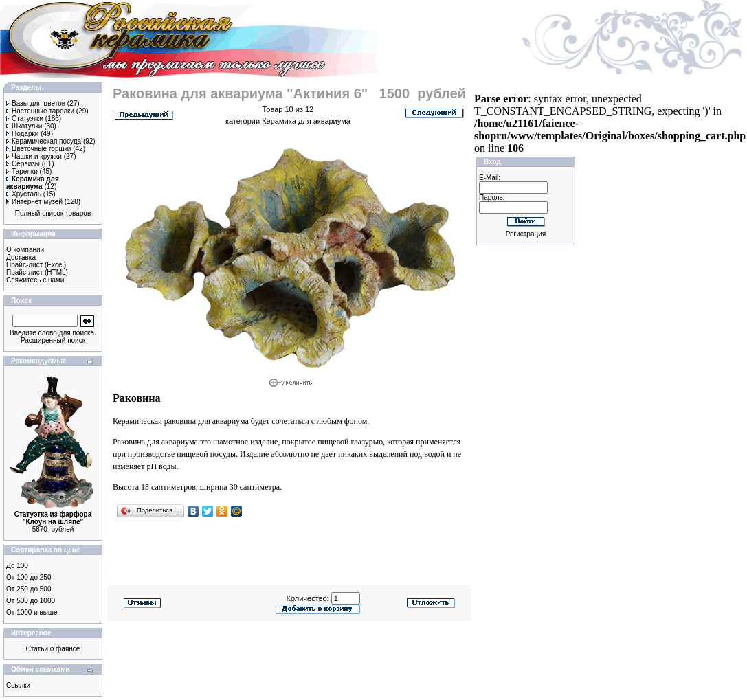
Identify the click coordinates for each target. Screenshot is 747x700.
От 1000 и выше (32, 612)
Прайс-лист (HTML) (37, 272)
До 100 (17, 566)
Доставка (21, 257)
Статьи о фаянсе (53, 649)
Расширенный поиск (53, 340)
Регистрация (526, 234)
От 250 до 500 (29, 589)
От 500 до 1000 (31, 601)
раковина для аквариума (207, 421)
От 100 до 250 (29, 577)
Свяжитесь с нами (35, 280)
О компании (25, 250)
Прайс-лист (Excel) (36, 265)
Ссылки (18, 685)
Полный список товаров (53, 213)
